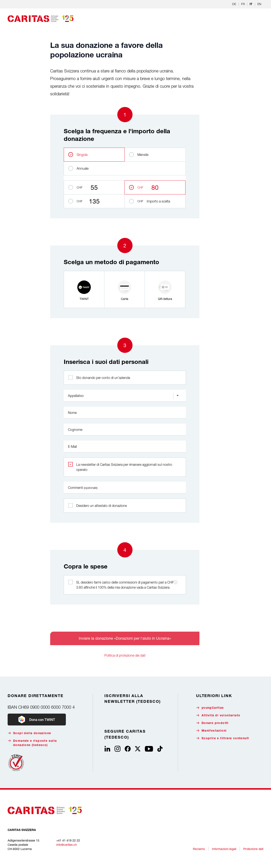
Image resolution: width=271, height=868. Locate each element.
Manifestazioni (211, 731)
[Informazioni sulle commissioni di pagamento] (176, 582)
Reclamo (199, 849)
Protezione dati (253, 849)
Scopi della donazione (29, 733)
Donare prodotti (212, 723)
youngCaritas (210, 708)
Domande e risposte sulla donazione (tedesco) (32, 743)
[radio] (84, 289)
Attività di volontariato (218, 715)
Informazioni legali (224, 849)
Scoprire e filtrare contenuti (223, 738)
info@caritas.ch (67, 845)
